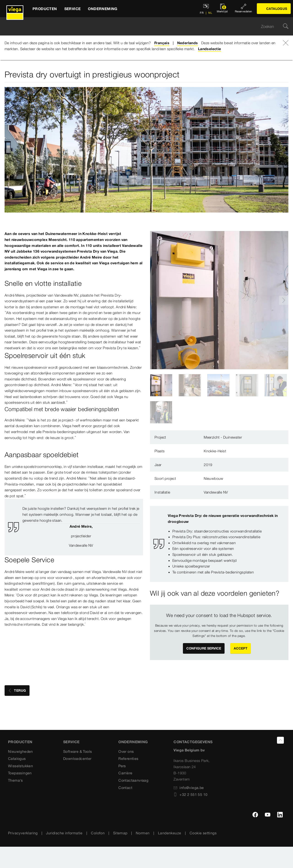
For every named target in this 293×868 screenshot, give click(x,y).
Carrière (125, 773)
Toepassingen (20, 773)
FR (202, 13)
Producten (20, 742)
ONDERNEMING (133, 742)
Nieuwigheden (20, 751)
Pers (122, 766)
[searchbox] (143, 26)
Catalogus (17, 759)
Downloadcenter (77, 759)
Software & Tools (77, 751)
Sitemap (120, 833)
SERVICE (71, 742)
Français (162, 43)
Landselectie (210, 49)
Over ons (126, 751)
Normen (143, 833)
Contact (125, 788)
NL (210, 13)
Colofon (98, 833)
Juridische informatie (64, 833)
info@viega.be (189, 788)
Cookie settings (203, 833)
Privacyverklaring (23, 833)
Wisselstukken (20, 766)
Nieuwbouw (214, 478)
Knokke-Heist (215, 451)
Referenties (128, 759)
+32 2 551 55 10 (190, 794)
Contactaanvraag (133, 780)
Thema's (15, 780)
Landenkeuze (170, 833)
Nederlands (188, 43)
